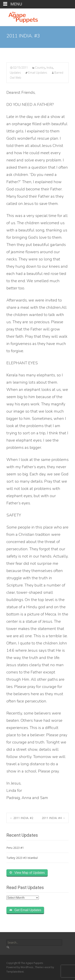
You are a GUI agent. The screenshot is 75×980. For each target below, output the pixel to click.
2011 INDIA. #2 (21, 818)
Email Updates (38, 73)
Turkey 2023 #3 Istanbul (22, 858)
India (50, 68)
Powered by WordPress (20, 967)
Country (40, 68)
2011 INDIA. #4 (53, 818)
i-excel (47, 967)
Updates (15, 73)
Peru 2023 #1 (15, 848)
